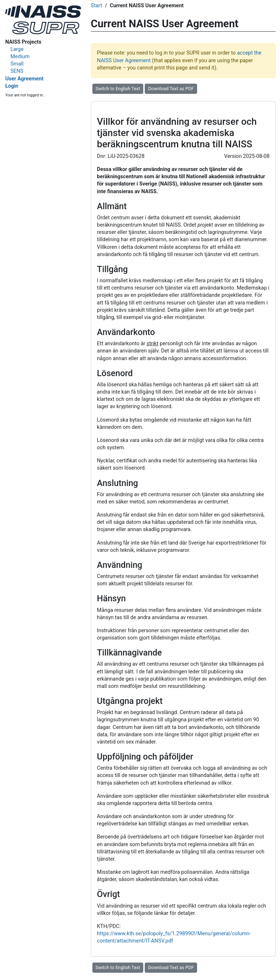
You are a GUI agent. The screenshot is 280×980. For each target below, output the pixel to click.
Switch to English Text (118, 89)
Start (97, 6)
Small (17, 64)
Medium (20, 57)
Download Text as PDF (171, 89)
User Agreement (24, 79)
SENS (17, 71)
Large (17, 49)
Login (12, 86)
